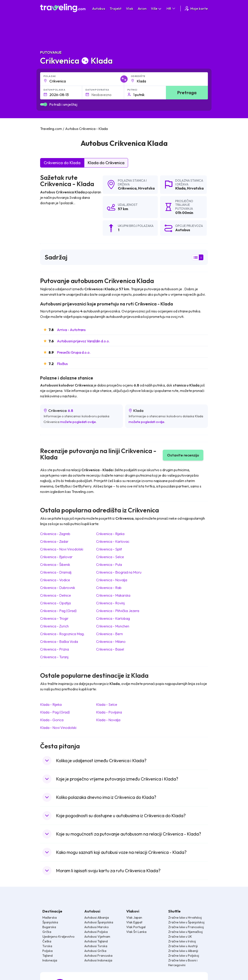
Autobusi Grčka (95, 951)
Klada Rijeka (51, 704)
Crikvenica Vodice (55, 580)
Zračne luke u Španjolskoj (186, 922)
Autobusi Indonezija (98, 960)
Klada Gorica (52, 720)
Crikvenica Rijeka (110, 534)
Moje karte (196, 8)
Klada (180, 188)
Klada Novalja (108, 720)
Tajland (47, 956)
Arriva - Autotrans (71, 330)
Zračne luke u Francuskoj (186, 927)
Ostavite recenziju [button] (183, 455)
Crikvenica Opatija (55, 603)
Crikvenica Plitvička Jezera (118, 611)
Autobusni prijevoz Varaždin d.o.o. (83, 341)
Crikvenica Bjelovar (56, 557)
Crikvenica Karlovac (113, 541)
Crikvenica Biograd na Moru (119, 572)
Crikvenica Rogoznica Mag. (62, 634)
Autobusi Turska (96, 946)
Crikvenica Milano (111, 641)
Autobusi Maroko (97, 927)
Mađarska (50, 918)
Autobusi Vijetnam (97, 937)
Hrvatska (146, 188)
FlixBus (62, 364)
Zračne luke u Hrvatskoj (185, 918)
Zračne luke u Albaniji (183, 951)
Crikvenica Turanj (54, 657)
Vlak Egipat (134, 922)
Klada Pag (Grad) (55, 712)
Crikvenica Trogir (54, 618)
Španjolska (50, 922)
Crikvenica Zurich (54, 626)
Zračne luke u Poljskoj (184, 956)
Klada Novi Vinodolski (58, 728)
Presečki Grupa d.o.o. (74, 352)
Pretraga (187, 92)
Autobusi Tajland (96, 941)
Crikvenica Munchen (113, 626)
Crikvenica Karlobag (113, 618)
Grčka (47, 932)
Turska (47, 946)
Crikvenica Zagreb (55, 534)
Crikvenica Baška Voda (59, 641)
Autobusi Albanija (97, 918)
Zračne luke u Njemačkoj (185, 932)
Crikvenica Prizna (55, 649)
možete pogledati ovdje (78, 422)
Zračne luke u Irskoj (182, 941)
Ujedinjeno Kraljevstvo (58, 937)
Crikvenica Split (109, 549)
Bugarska (49, 927)
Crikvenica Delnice (56, 595)
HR (171, 8)
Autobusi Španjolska (99, 922)
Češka (47, 941)
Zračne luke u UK (180, 937)
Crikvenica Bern (109, 634)
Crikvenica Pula (109, 564)
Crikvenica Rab (109, 588)
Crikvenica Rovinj (110, 603)
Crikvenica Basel (110, 649)
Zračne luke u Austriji (183, 946)
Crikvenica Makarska (113, 595)
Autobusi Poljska (96, 932)
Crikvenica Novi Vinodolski (62, 549)
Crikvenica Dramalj (56, 572)
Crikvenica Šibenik (55, 564)
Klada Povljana (109, 712)
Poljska (47, 951)
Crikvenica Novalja (112, 580)
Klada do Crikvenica (106, 163)
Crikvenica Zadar (54, 541)
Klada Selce (107, 704)
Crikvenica (127, 188)
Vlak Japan (134, 918)
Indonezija (50, 960)
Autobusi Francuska (98, 956)
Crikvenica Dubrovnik (58, 588)
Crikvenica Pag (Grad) (58, 611)
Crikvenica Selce (110, 557)
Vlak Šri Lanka (136, 932)
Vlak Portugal (136, 927)
